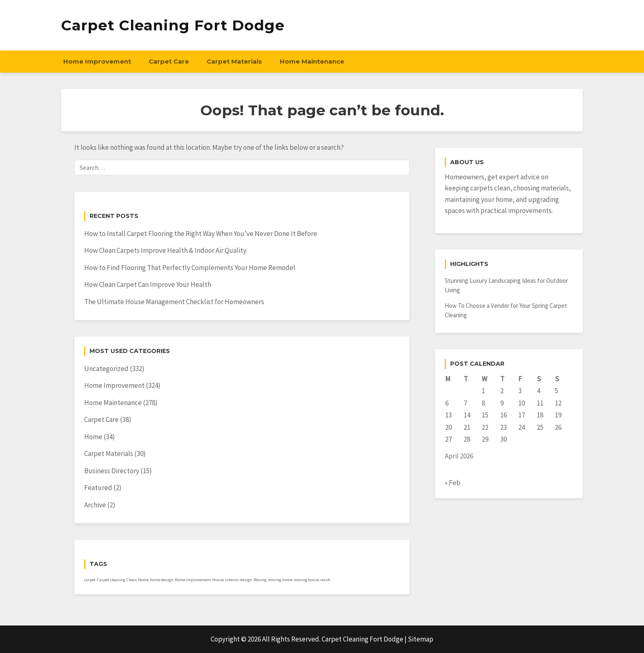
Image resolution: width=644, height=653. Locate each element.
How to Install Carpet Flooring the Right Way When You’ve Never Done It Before (201, 234)
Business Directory (112, 471)
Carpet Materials (234, 61)
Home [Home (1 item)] (143, 580)
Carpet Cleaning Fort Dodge (173, 25)
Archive (95, 505)
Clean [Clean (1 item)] (132, 580)
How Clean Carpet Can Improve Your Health (148, 284)
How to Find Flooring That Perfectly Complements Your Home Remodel (190, 268)
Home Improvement (97, 61)
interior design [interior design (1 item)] (239, 580)
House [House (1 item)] (218, 580)
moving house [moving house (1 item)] (306, 580)
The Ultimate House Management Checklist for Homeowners (174, 302)
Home (93, 437)
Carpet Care (169, 61)
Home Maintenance (312, 61)
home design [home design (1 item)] (162, 580)
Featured (98, 488)
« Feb (453, 483)
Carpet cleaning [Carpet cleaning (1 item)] (111, 580)
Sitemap (421, 639)
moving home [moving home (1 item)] (280, 580)
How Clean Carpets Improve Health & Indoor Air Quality (165, 250)
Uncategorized (106, 369)
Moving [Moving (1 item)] (260, 580)
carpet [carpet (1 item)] (90, 580)
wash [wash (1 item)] (325, 580)
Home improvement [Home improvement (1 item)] (193, 580)
